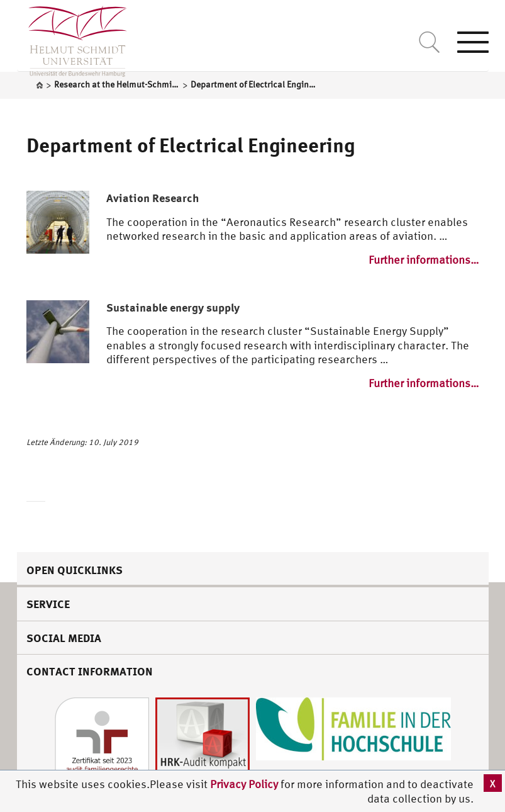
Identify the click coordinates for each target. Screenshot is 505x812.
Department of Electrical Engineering (191, 145)
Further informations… (424, 260)
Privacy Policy (245, 784)
